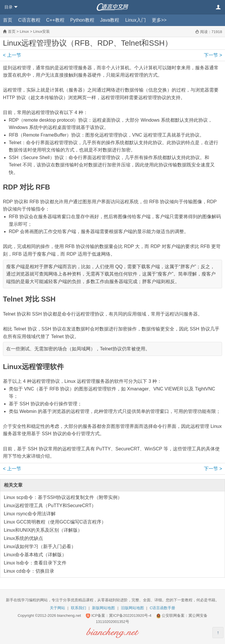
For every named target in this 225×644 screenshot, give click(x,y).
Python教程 (82, 20)
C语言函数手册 (162, 608)
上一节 (12, 55)
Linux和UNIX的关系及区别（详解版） (43, 530)
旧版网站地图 (132, 608)
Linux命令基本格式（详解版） (35, 555)
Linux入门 (135, 20)
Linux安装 (41, 31)
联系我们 (79, 608)
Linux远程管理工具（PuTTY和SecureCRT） (50, 506)
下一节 (213, 55)
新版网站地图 (103, 608)
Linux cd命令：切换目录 (29, 571)
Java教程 (110, 20)
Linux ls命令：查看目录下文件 (35, 563)
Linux (24, 31)
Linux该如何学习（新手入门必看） (40, 546)
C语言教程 (29, 20)
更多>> (159, 20)
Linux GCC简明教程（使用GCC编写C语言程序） (55, 522)
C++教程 (55, 20)
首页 (8, 20)
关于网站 (57, 608)
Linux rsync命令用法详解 (30, 514)
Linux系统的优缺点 (23, 538)
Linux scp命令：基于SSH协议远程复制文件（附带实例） (63, 497)
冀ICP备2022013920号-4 (130, 615)
